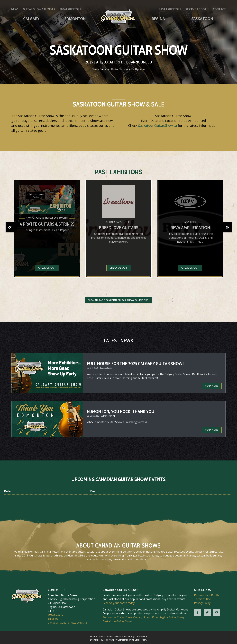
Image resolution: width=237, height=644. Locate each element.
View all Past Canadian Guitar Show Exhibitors (118, 300)
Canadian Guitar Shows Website (67, 623)
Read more (212, 386)
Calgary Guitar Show (145, 617)
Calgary (31, 18)
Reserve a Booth (197, 9)
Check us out (47, 268)
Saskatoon (202, 18)
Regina (158, 18)
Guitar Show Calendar (39, 9)
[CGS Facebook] (198, 612)
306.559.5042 (56, 615)
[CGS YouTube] (217, 612)
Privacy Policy (202, 603)
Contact (219, 9)
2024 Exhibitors (70, 9)
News (15, 9)
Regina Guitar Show (171, 617)
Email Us (53, 619)
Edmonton (75, 18)
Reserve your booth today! (119, 603)
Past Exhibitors (170, 9)
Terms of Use (202, 599)
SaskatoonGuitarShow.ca (158, 126)
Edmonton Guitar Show (117, 617)
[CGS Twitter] (207, 612)
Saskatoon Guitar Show (117, 621)
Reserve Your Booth (206, 595)
